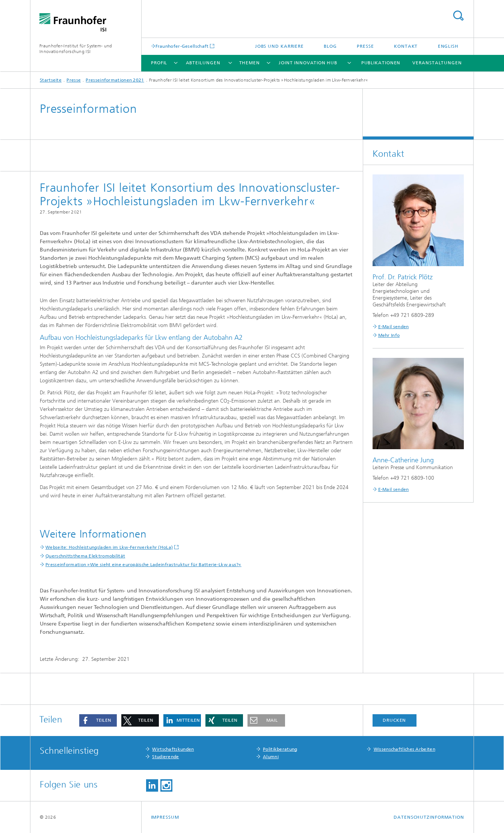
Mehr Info (389, 335)
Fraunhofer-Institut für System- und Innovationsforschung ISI (76, 49)
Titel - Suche (458, 16)
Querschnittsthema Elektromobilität (85, 556)
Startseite (51, 80)
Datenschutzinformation (429, 817)
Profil (159, 63)
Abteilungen (203, 63)
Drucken (394, 720)
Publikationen (381, 63)
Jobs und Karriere (279, 46)
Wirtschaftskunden (173, 749)
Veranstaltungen (437, 63)
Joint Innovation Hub (308, 63)
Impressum (165, 817)
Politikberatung (280, 749)
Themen (250, 63)
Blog (330, 46)
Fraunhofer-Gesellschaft (182, 46)
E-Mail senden (394, 327)
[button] (98, 720)
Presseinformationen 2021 (115, 80)
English (448, 46)
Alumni (271, 757)
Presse (365, 46)
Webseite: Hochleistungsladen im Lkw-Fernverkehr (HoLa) (109, 547)
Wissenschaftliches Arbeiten (404, 749)
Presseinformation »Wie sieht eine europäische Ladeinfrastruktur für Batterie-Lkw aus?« (143, 565)
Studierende (165, 757)
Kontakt (406, 46)
